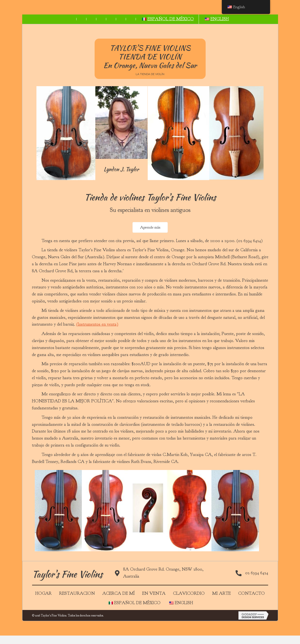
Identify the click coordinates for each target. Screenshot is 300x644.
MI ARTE (221, 603)
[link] (36, 19)
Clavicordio (189, 603)
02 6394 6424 (257, 582)
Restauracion (77, 603)
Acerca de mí (119, 603)
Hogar (43, 603)
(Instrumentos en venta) (97, 334)
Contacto (251, 603)
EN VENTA (154, 603)
